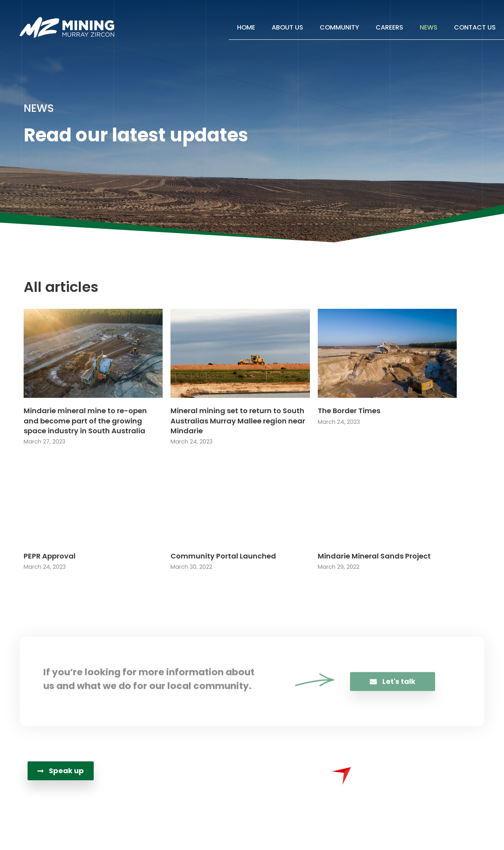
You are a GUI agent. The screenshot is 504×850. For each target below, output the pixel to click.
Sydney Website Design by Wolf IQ (340, 832)
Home (246, 27)
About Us (287, 27)
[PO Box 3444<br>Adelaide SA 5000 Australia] (189, 799)
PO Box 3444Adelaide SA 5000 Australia (251, 798)
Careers (389, 27)
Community (339, 27)
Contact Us (475, 27)
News (429, 27)
